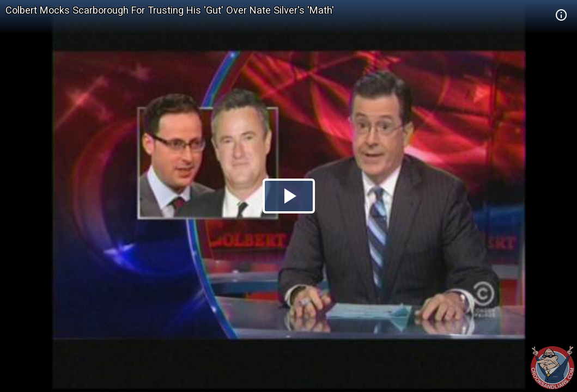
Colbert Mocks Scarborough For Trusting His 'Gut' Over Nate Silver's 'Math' (170, 10)
